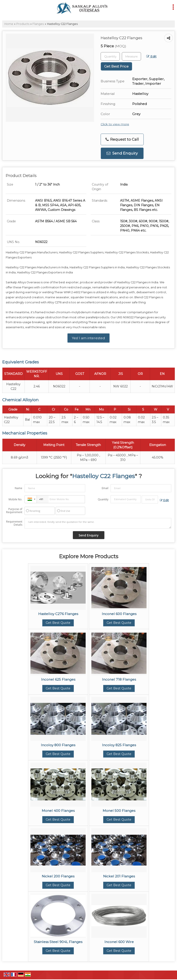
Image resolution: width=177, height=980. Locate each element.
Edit (151, 56)
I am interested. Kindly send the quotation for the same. (98, 523)
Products (23, 24)
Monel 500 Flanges (119, 811)
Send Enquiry (122, 153)
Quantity (103, 499)
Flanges (38, 24)
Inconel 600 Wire (119, 942)
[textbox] (131, 56)
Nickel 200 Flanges (58, 876)
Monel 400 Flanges (58, 811)
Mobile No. (15, 499)
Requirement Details (14, 523)
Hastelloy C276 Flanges (58, 614)
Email (105, 488)
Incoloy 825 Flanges (119, 745)
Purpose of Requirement (14, 511)
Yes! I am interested (88, 338)
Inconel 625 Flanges (58, 679)
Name (19, 488)
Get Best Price (116, 66)
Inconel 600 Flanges (119, 614)
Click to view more (115, 124)
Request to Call (122, 139)
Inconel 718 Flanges (119, 679)
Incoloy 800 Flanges (58, 745)
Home (9, 24)
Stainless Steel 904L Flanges (58, 942)
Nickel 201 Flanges (119, 876)
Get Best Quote (58, 623)
